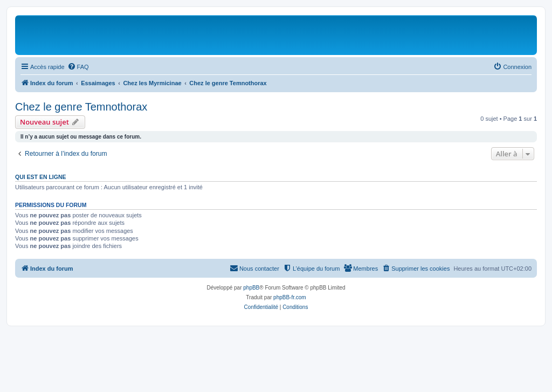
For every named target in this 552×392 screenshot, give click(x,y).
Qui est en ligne (41, 177)
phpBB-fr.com (290, 297)
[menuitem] (78, 67)
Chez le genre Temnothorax (81, 107)
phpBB (251, 288)
